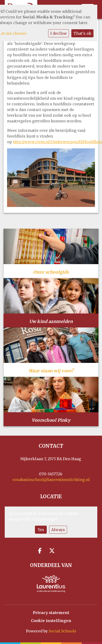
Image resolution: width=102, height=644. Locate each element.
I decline (59, 33)
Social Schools (62, 631)
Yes (41, 530)
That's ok (82, 33)
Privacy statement (51, 613)
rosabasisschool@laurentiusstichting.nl (51, 480)
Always (58, 530)
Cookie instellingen (51, 621)
